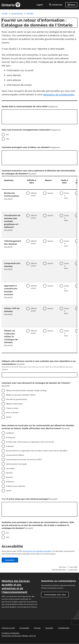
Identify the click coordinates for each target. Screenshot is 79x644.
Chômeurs (10, 482)
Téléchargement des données (13, 242)
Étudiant (9, 477)
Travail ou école (12, 408)
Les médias (10, 468)
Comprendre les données (12, 265)
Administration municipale (16, 464)
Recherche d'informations (12, 195)
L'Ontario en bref (8, 628)
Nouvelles (49, 628)
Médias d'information (15, 404)
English (40, 5)
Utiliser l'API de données (12, 310)
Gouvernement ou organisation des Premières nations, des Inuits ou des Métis (37, 451)
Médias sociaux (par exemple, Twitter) (21, 395)
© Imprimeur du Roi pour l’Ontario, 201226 (19, 636)
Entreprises (11, 437)
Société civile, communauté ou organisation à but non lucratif (30, 442)
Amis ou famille (12, 413)
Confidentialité (64, 628)
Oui (8, 134)
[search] (56, 5)
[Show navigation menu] (71, 5)
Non (8, 139)
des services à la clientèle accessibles (37, 551)
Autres (9, 417)
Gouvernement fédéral (15, 455)
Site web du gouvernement (17, 399)
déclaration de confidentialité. (59, 94)
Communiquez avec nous (55, 595)
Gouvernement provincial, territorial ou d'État (24, 459)
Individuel (10, 446)
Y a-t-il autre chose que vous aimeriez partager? (25, 499)
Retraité (9, 473)
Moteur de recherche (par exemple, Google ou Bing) (26, 390)
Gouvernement (17, 13)
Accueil (5, 13)
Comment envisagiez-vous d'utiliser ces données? (26, 147)
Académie (10, 433)
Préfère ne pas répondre (16, 486)
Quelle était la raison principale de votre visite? (25, 106)
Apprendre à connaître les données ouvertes (11, 290)
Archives (37, 628)
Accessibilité (24, 628)
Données (30, 13)
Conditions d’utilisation (11, 633)
